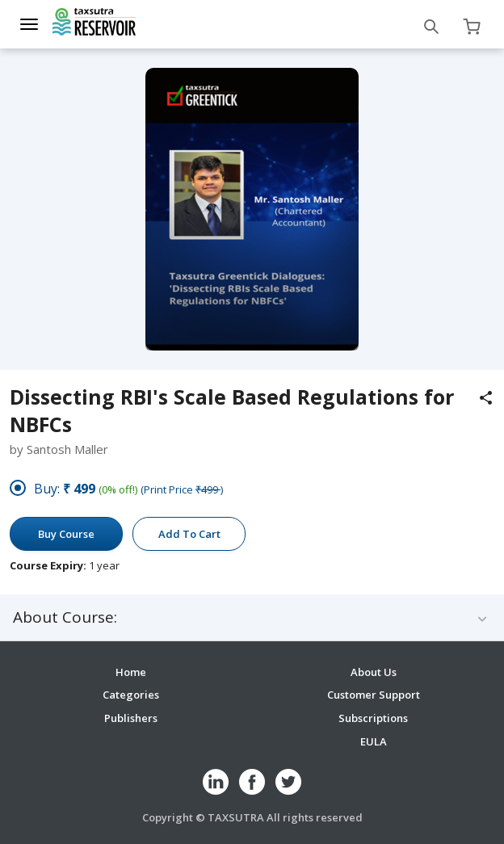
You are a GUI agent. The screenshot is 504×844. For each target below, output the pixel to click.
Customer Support (374, 695)
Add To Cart (189, 534)
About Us (374, 672)
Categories (131, 695)
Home (131, 672)
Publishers (131, 718)
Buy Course (66, 534)
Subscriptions (373, 718)
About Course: (65, 617)
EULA (374, 741)
